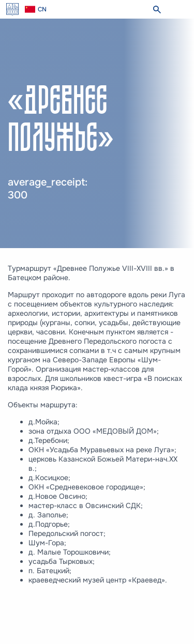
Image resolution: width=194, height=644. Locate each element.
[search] (157, 9)
